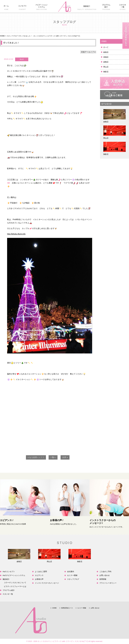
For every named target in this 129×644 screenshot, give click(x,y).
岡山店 (106, 67)
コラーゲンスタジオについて (15, 583)
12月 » (65, 457)
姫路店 (106, 52)
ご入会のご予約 (105, 572)
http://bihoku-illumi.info (16, 234)
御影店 (106, 72)
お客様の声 (39, 579)
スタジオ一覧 (8, 594)
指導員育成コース (67, 608)
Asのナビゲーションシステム (14, 575)
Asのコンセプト (9, 572)
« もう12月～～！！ (36, 457)
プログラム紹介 (9, 590)
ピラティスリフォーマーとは (15, 586)
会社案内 (71, 572)
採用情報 (103, 579)
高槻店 (106, 57)
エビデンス (39, 575)
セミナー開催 (72, 575)
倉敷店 (106, 62)
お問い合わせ (105, 575)
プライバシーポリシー (108, 583)
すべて (106, 47)
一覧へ (53, 457)
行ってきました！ (11, 43)
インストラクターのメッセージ (47, 583)
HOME (2, 36)
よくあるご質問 (41, 572)
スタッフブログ (12, 36)
